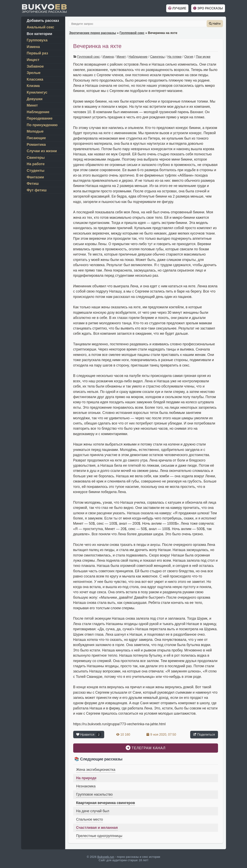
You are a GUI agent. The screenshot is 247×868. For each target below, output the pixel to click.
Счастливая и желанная (97, 828)
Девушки (35, 99)
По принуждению (42, 125)
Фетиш (33, 184)
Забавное (35, 66)
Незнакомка (86, 786)
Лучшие (177, 8)
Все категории (39, 34)
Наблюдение (138, 57)
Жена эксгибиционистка (96, 770)
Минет (121, 57)
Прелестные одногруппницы (99, 836)
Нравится (89, 735)
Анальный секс (41, 27)
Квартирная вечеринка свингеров (106, 803)
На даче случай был (93, 811)
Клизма (33, 86)
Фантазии (35, 177)
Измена (108, 57)
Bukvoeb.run (106, 857)
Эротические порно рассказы (93, 33)
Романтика (36, 145)
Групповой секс (132, 33)
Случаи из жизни (42, 151)
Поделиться (204, 734)
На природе (86, 778)
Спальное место (90, 819)
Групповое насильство (94, 794)
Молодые (35, 131)
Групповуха (37, 40)
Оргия (189, 57)
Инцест (33, 60)
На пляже (174, 57)
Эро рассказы (208, 8)
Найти (215, 24)
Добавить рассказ (43, 21)
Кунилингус (37, 92)
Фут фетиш (37, 190)
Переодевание (40, 118)
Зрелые (34, 73)
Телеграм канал (146, 748)
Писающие (36, 138)
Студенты (36, 171)
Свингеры (157, 57)
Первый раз (37, 53)
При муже (203, 57)
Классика (35, 79)
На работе (36, 164)
